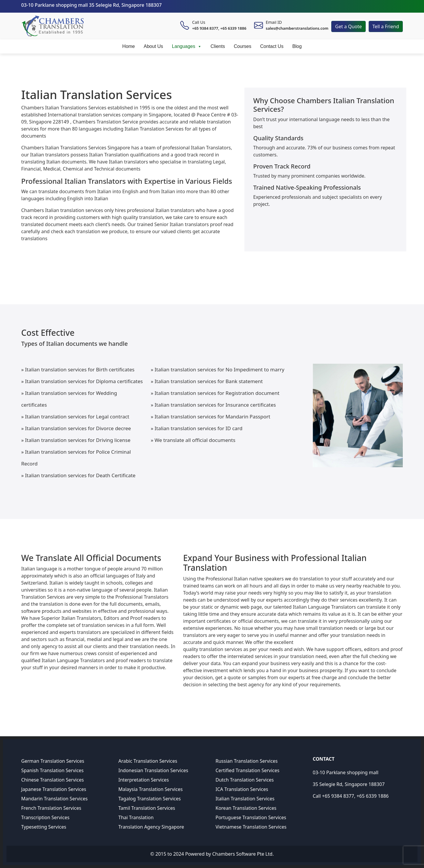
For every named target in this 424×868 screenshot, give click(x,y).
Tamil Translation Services (147, 808)
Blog (297, 46)
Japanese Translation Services (54, 789)
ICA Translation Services (242, 789)
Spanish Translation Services (52, 770)
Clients (218, 46)
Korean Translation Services (246, 808)
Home (129, 46)
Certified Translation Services (247, 770)
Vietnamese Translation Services (251, 827)
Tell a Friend (386, 26)
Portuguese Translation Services (251, 817)
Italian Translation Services (245, 799)
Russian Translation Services (247, 761)
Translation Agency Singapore (151, 827)
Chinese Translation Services (53, 780)
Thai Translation (136, 817)
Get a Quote (348, 26)
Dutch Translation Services (245, 780)
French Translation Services (51, 808)
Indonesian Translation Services (153, 770)
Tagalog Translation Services (150, 799)
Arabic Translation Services (148, 761)
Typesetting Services (44, 827)
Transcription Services (45, 817)
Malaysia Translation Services (150, 789)
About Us (153, 46)
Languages (187, 46)
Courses (243, 46)
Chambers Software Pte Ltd (242, 854)
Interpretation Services (144, 780)
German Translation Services (53, 761)
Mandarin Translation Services (54, 799)
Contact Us (272, 46)
